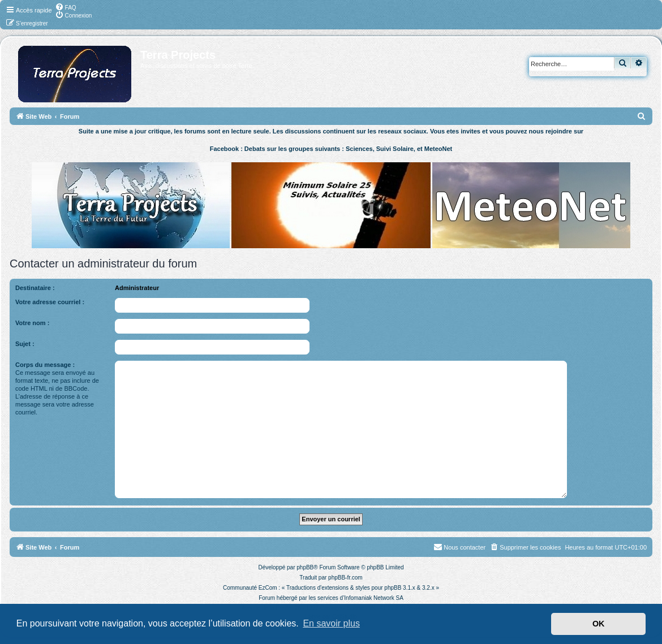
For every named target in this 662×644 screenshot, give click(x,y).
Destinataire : (35, 288)
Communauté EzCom (250, 588)
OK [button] (599, 624)
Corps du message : (45, 365)
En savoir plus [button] (331, 623)
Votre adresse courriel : (50, 302)
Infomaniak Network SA (374, 598)
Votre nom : (32, 323)
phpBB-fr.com (345, 578)
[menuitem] (66, 7)
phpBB (305, 567)
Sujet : (25, 344)
